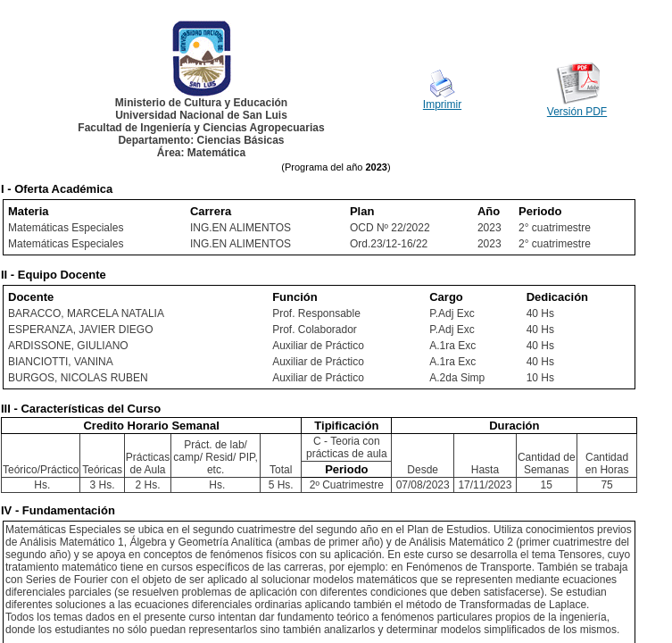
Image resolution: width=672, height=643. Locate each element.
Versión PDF (577, 112)
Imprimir (442, 104)
